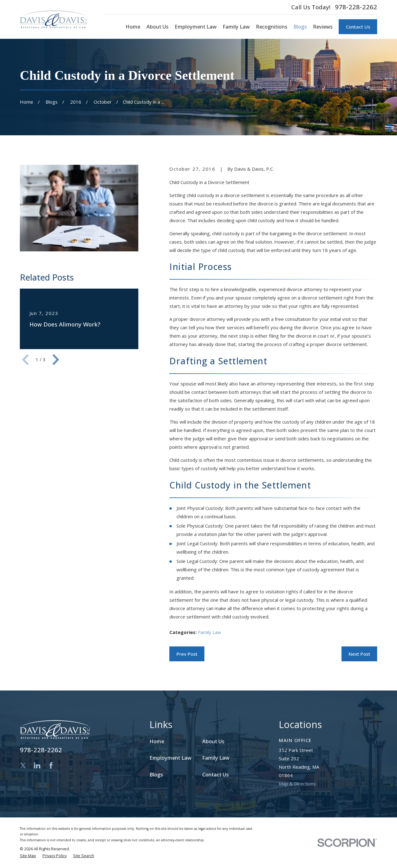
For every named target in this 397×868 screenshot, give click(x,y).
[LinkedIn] (37, 765)
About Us (213, 741)
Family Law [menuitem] (236, 27)
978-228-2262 (356, 7)
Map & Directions (297, 784)
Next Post (359, 654)
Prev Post (187, 654)
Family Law (210, 632)
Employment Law (170, 758)
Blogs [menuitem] (300, 27)
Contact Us (358, 27)
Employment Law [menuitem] (196, 27)
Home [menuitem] (133, 27)
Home (157, 741)
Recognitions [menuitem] (272, 27)
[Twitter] (23, 765)
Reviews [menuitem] (323, 27)
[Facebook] (51, 765)
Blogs (156, 774)
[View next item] (56, 360)
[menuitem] (28, 856)
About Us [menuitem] (157, 27)
